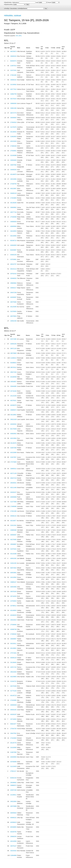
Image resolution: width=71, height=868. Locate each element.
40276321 (13, 400)
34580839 (13, 222)
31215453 (13, 766)
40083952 (13, 434)
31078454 (13, 311)
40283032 (13, 424)
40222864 (13, 438)
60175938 (13, 429)
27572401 (13, 653)
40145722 (13, 695)
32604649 (13, 160)
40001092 (13, 558)
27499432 (13, 634)
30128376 (13, 443)
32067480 (13, 448)
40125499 (13, 307)
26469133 (13, 193)
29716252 (13, 596)
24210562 (13, 577)
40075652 (13, 316)
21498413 (13, 358)
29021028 (13, 419)
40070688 (13, 806)
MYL (20, 36)
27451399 (13, 511)
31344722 (13, 681)
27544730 (13, 729)
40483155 (13, 255)
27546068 (13, 217)
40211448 (13, 487)
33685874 (13, 410)
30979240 (13, 591)
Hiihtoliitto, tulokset (13, 16)
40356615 (13, 822)
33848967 (13, 639)
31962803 (13, 136)
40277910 (13, 89)
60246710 (13, 240)
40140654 (13, 610)
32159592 (13, 84)
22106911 (13, 795)
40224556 (13, 841)
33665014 (13, 469)
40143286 (13, 554)
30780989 (13, 762)
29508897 (13, 544)
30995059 (13, 705)
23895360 (13, 530)
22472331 (13, 70)
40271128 (13, 473)
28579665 (13, 353)
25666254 (13, 836)
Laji (37, 2)
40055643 (13, 813)
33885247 (13, 582)
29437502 (13, 733)
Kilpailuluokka (8, 4)
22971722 (13, 667)
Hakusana (15, 2)
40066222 (13, 818)
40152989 (13, 452)
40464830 (13, 245)
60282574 (13, 61)
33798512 (13, 606)
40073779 (13, 113)
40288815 (13, 363)
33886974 (13, 785)
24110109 (13, 396)
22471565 (13, 339)
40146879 (13, 174)
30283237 (13, 492)
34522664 (13, 801)
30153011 (13, 643)
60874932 (13, 568)
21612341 (13, 525)
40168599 (13, 377)
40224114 (13, 269)
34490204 (13, 170)
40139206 (13, 203)
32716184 (13, 391)
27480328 (13, 146)
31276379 (13, 127)
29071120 (13, 348)
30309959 (13, 757)
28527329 (13, 372)
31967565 (13, 752)
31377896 (13, 502)
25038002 (13, 782)
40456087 (13, 297)
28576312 (13, 367)
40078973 (13, 51)
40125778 (13, 743)
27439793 (13, 184)
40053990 (13, 587)
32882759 (13, 94)
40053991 (13, 573)
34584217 (13, 288)
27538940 (13, 625)
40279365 (13, 539)
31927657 (13, 457)
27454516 (13, 122)
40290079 (13, 405)
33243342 (13, 851)
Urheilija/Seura (22, 8)
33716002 (13, 719)
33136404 (13, 662)
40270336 (13, 686)
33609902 (13, 207)
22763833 (13, 601)
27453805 (13, 198)
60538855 (13, 827)
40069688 (13, 497)
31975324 (13, 549)
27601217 (13, 771)
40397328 (13, 790)
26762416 (13, 274)
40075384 (13, 302)
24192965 (13, 747)
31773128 (13, 691)
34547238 (13, 292)
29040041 (13, 483)
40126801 (13, 648)
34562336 (13, 321)
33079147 (13, 846)
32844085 (13, 386)
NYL (17, 36)
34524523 (13, 620)
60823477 (13, 724)
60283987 (13, 250)
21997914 (13, 66)
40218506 (13, 236)
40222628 (13, 141)
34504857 (13, 382)
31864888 (13, 855)
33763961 (13, 259)
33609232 (13, 56)
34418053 (13, 231)
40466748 (13, 629)
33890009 (13, 103)
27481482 (13, 75)
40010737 (13, 264)
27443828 (13, 738)
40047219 (13, 478)
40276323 (13, 99)
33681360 (13, 108)
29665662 (13, 283)
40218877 (13, 521)
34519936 (13, 179)
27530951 (13, 151)
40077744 (13, 212)
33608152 (13, 80)
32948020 (13, 278)
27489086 (13, 506)
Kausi (49, 2)
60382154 (13, 778)
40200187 (13, 714)
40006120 (13, 658)
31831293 (13, 563)
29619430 (13, 672)
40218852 (13, 415)
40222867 (13, 188)
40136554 (13, 132)
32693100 (13, 344)
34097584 (13, 165)
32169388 (13, 155)
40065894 (13, 226)
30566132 (13, 516)
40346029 (13, 615)
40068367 (13, 535)
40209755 (13, 832)
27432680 (13, 700)
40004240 (13, 710)
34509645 (13, 118)
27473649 (13, 462)
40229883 (13, 677)
